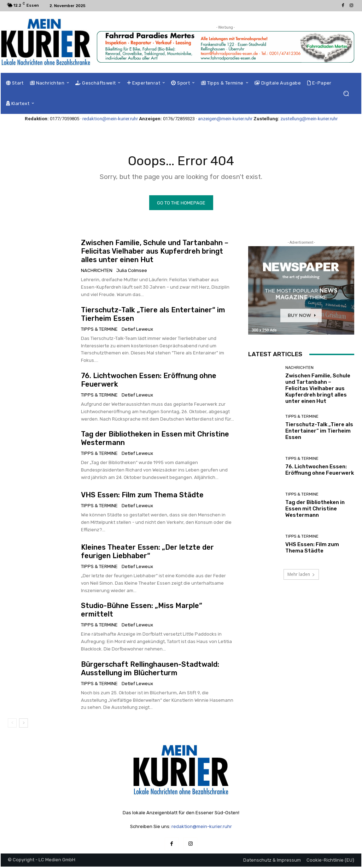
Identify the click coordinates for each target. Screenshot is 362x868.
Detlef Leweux (137, 331)
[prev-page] (12, 725)
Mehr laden (301, 576)
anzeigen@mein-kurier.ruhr (225, 119)
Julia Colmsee (132, 272)
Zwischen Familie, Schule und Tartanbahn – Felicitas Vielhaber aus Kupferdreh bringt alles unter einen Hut (155, 253)
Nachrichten (97, 272)
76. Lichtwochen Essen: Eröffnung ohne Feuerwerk (320, 471)
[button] (346, 94)
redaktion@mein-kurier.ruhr (110, 119)
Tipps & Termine (99, 331)
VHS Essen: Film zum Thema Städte (142, 497)
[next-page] (24, 725)
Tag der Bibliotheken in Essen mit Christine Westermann (315, 510)
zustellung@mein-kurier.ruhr (309, 119)
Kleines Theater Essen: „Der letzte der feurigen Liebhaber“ (147, 553)
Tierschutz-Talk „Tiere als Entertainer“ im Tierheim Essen (319, 432)
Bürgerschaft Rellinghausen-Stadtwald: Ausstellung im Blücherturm (150, 670)
